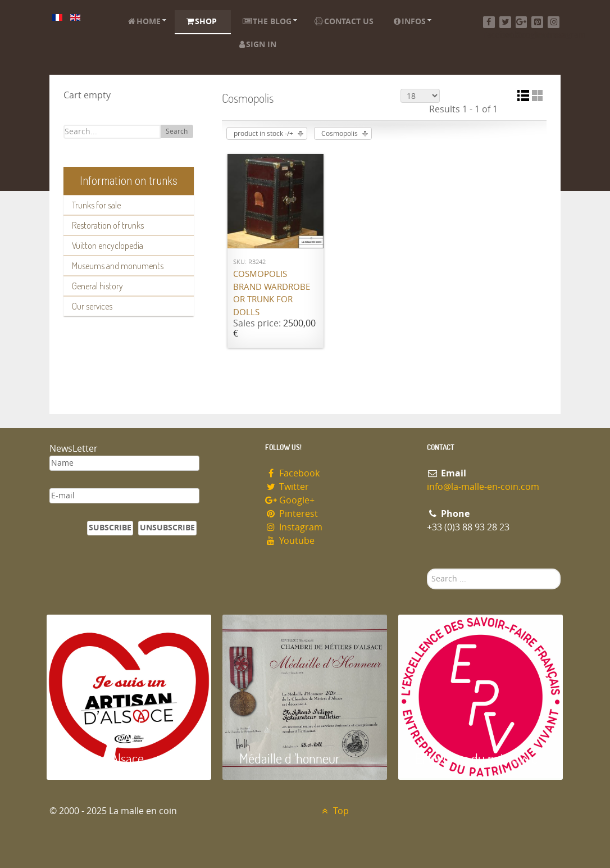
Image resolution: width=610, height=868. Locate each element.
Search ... (427, 569)
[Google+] (522, 22)
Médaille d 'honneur (290, 758)
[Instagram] (554, 22)
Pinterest (292, 514)
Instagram (294, 527)
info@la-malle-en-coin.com (483, 487)
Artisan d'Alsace (104, 758)
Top (334, 811)
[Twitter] (505, 22)
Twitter (287, 487)
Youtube (290, 541)
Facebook (292, 473)
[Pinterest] (537, 22)
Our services (92, 306)
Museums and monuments (118, 266)
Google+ (290, 500)
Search (177, 131)
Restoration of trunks (108, 225)
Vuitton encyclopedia (108, 246)
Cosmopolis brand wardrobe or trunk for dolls (272, 293)
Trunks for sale (96, 205)
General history (97, 286)
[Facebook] (489, 22)
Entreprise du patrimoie (476, 758)
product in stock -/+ (263, 134)
